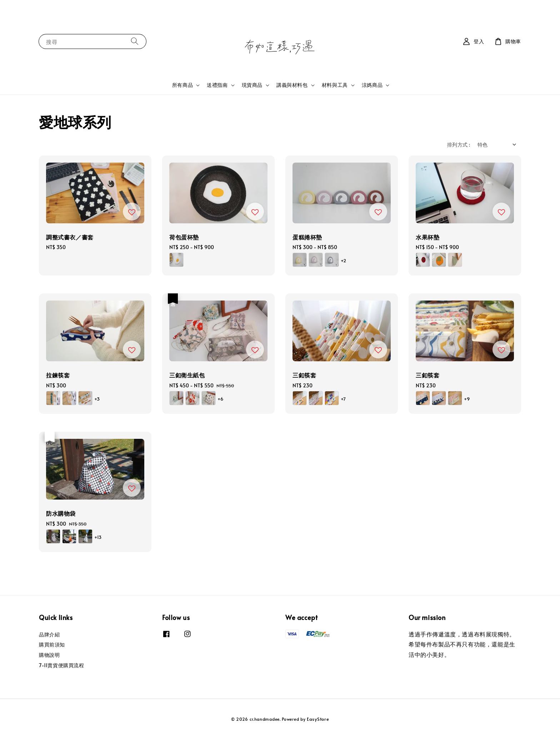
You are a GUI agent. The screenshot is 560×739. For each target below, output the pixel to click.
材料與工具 (335, 85)
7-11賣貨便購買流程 (62, 665)
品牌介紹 (49, 635)
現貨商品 (252, 85)
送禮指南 (217, 85)
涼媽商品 (372, 85)
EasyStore (318, 719)
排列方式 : (459, 145)
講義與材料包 (292, 85)
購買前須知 (52, 644)
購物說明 (49, 655)
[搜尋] (135, 41)
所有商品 (182, 85)
